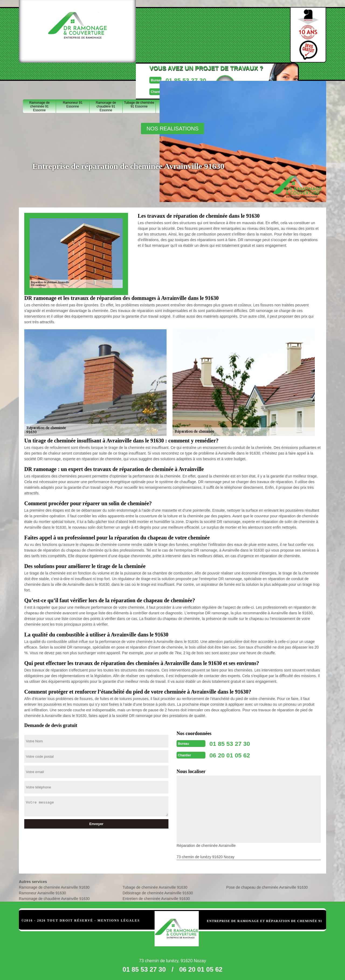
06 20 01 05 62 (161, 39)
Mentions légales (119, 919)
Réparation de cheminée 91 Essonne (206, 73)
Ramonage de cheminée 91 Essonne (39, 73)
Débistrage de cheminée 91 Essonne (172, 73)
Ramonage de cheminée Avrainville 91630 (54, 886)
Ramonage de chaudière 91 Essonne (106, 73)
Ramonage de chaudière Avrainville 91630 (54, 897)
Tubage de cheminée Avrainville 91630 (155, 886)
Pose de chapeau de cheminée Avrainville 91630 (267, 886)
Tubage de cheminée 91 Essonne (139, 71)
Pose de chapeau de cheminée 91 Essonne (272, 73)
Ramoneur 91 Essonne (73, 71)
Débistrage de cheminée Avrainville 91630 (158, 891)
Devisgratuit (204, 33)
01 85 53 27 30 (161, 28)
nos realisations (172, 129)
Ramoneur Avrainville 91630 (42, 891)
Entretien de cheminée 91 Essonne (239, 73)
